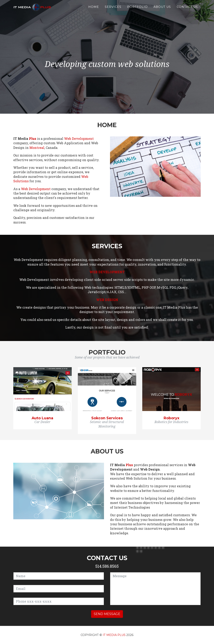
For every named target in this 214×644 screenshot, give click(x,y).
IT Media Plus (114, 635)
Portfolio (137, 10)
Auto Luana (42, 418)
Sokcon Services (107, 418)
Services (113, 10)
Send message (107, 614)
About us (162, 10)
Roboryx (171, 418)
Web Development (79, 139)
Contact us (187, 10)
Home (94, 10)
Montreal (37, 148)
